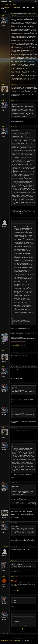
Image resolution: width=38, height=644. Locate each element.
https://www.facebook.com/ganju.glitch (18, 346)
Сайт (3, 351)
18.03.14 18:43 (14, 428)
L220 (3, 509)
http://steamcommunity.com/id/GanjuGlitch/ (19, 347)
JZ (2, 560)
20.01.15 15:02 (14, 482)
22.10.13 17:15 (14, 101)
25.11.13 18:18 (14, 126)
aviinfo (3, 218)
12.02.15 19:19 (14, 523)
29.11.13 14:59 (14, 366)
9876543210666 (5, 547)
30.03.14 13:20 (14, 441)
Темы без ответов (13, 4)
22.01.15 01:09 (14, 509)
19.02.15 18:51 (14, 560)
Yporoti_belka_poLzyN (5, 333)
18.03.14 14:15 (14, 406)
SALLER (3, 576)
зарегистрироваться (32, 13)
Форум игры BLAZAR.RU (7, 7)
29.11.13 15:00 (14, 383)
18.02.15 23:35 (14, 547)
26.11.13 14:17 (14, 333)
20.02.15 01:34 (14, 576)
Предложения (17, 7)
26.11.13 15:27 (14, 353)
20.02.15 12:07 (14, 595)
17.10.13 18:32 (14, 85)
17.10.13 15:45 (14, 15)
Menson (3, 85)
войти (24, 13)
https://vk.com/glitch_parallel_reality (18, 344)
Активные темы (5, 4)
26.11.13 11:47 (14, 218)
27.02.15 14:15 (14, 611)
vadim (3, 15)
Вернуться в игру (6, 2)
